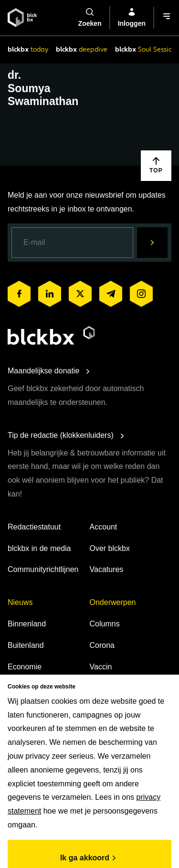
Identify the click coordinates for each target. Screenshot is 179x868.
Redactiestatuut (34, 527)
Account (104, 527)
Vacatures (107, 569)
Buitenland (26, 645)
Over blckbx (110, 548)
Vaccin (101, 667)
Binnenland (27, 624)
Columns (105, 624)
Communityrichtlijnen (43, 569)
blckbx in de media (39, 548)
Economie (25, 667)
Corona (102, 645)
